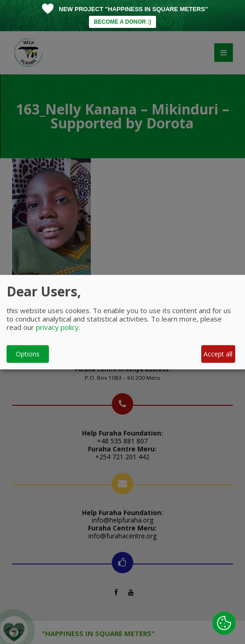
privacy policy (57, 327)
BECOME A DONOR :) (122, 22)
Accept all (218, 354)
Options (28, 354)
